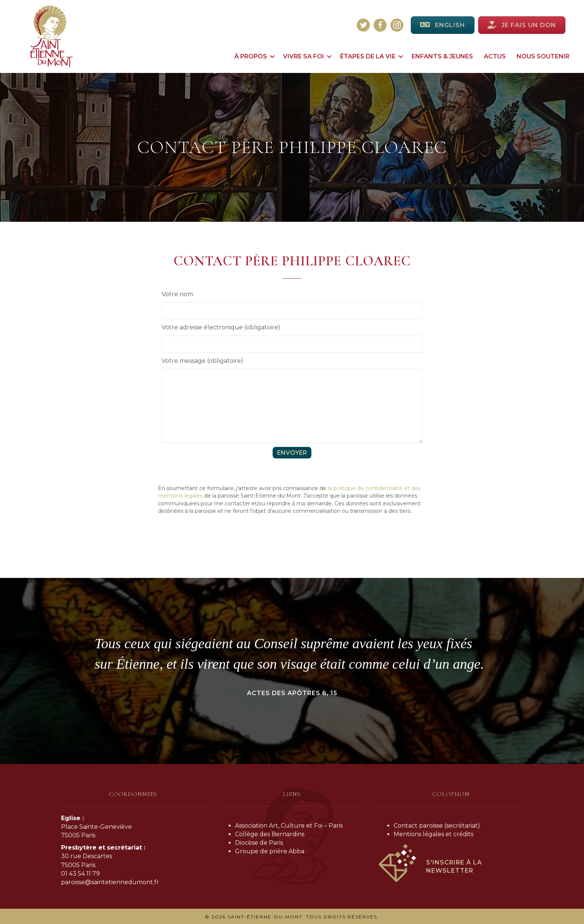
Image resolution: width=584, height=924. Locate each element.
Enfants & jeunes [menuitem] (442, 56)
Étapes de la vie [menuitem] (368, 56)
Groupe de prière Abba (270, 851)
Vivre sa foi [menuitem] (304, 56)
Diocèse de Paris (259, 843)
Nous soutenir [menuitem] (543, 56)
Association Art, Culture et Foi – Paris (289, 826)
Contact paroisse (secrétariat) (437, 826)
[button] (272, 56)
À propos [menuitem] (251, 56)
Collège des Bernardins (270, 834)
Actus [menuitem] (495, 56)
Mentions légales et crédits (434, 834)
